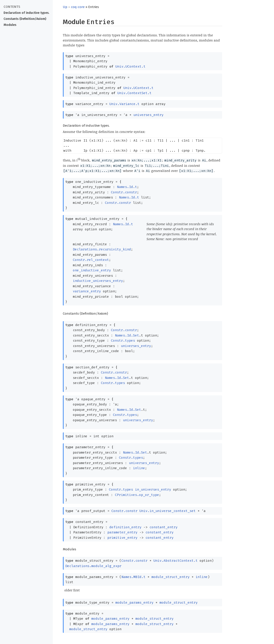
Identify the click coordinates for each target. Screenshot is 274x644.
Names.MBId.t (133, 577)
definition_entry (125, 527)
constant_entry (164, 527)
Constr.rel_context (91, 260)
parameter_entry (122, 532)
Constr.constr (124, 192)
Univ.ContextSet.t (134, 93)
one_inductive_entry (92, 270)
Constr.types (123, 341)
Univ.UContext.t (130, 66)
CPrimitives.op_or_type (137, 495)
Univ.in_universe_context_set (168, 511)
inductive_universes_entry (98, 281)
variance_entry (87, 291)
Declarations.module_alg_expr (93, 566)
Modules (10, 25)
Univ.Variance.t (124, 104)
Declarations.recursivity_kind (102, 249)
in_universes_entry (153, 489)
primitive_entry (122, 538)
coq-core (78, 7)
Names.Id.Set (127, 335)
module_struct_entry (171, 577)
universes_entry (148, 115)
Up (65, 7)
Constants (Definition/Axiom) (25, 19)
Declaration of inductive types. (26, 13)
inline (139, 468)
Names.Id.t (127, 187)
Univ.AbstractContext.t (176, 561)
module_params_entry (134, 603)
